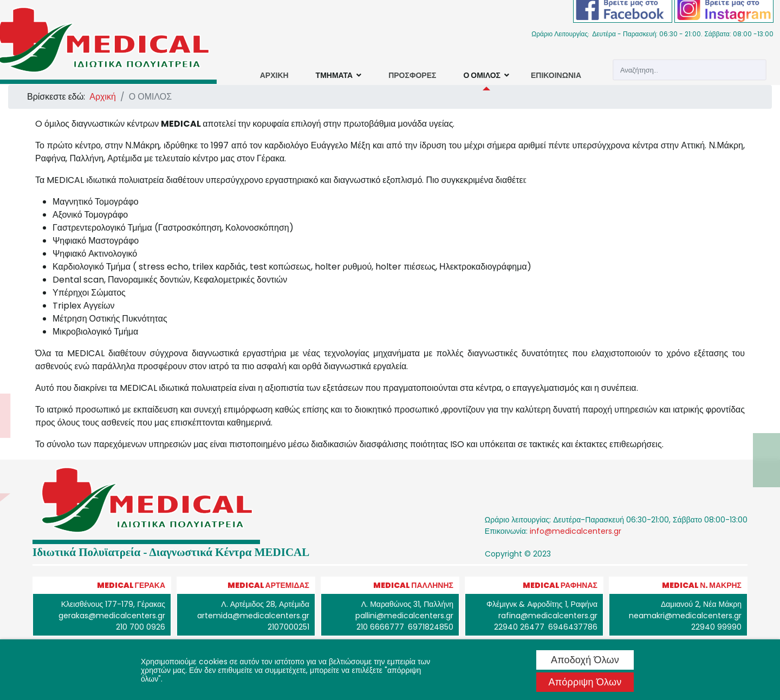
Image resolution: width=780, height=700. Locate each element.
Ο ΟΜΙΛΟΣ (482, 75)
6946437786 (573, 627)
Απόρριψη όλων (585, 682)
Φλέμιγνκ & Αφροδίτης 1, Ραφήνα (542, 604)
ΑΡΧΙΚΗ (274, 75)
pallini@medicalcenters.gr (404, 616)
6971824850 (431, 627)
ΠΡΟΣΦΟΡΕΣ (412, 75)
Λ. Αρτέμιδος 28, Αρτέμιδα (265, 604)
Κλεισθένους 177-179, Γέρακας (113, 604)
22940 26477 (519, 627)
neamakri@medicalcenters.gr (685, 616)
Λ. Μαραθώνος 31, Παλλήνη (407, 604)
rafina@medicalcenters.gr (548, 616)
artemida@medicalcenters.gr (253, 616)
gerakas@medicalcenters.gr (112, 616)
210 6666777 (380, 627)
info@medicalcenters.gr (576, 531)
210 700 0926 (141, 627)
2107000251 (288, 627)
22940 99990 (716, 627)
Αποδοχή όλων (585, 660)
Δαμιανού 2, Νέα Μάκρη (701, 604)
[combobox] (689, 70)
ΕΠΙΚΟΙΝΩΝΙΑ (556, 75)
